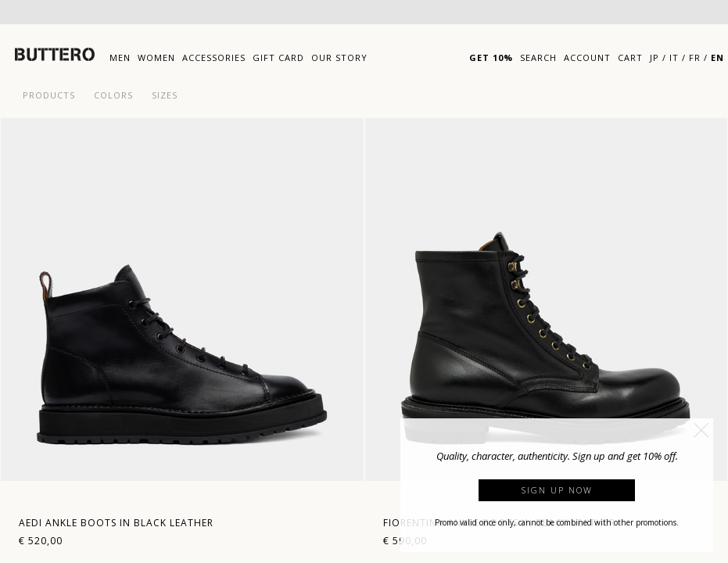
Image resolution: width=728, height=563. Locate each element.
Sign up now (557, 490)
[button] (701, 430)
